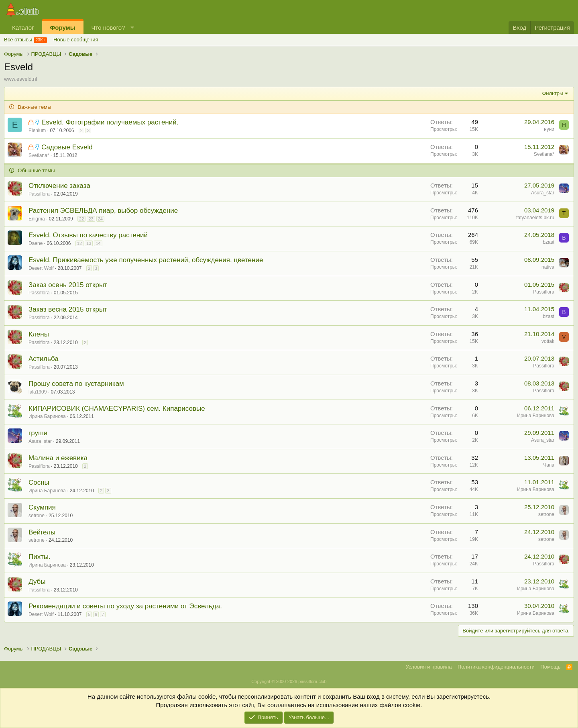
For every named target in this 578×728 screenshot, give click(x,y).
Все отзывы (18, 40)
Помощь (550, 667)
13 (89, 243)
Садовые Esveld (67, 147)
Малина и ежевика (58, 458)
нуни (549, 129)
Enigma (37, 219)
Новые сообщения (76, 40)
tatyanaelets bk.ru (535, 218)
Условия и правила (428, 667)
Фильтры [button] (553, 93)
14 (98, 243)
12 (79, 243)
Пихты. (40, 557)
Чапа (549, 465)
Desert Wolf (41, 268)
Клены (39, 334)
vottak (548, 341)
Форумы (63, 28)
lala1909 (38, 392)
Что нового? (108, 28)
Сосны (39, 482)
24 (100, 219)
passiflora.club (312, 681)
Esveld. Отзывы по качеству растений (88, 235)
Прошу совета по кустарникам (76, 384)
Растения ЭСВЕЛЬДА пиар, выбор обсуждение (103, 211)
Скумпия (42, 507)
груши (38, 433)
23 (91, 219)
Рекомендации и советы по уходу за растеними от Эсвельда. (125, 606)
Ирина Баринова (47, 416)
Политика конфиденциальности (496, 667)
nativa (548, 267)
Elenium (37, 131)
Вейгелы (42, 532)
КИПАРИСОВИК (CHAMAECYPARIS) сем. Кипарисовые (117, 409)
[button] (132, 28)
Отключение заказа (59, 186)
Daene (36, 243)
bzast (548, 242)
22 (81, 219)
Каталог (23, 28)
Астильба (44, 359)
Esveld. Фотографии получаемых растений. (110, 122)
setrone (37, 516)
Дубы (37, 582)
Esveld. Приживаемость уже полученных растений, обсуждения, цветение (146, 260)
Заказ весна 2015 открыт (68, 309)
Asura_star (543, 193)
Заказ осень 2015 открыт (68, 285)
